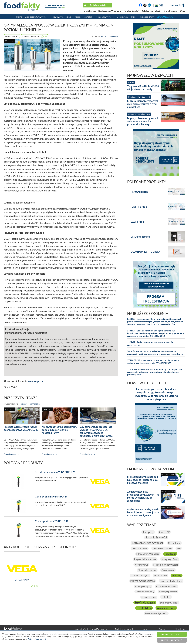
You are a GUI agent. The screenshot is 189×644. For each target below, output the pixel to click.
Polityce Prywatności (37, 639)
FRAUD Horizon (139, 192)
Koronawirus (141, 565)
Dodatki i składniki (162, 549)
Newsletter (180, 630)
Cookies (163, 630)
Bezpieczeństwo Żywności (37, 17)
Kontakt (147, 630)
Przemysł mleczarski (167, 587)
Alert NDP (164, 532)
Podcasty (177, 576)
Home (19, 17)
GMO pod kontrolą (141, 237)
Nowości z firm (147, 17)
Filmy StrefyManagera (148, 554)
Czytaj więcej (10, 454)
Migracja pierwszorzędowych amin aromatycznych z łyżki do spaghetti (143, 104)
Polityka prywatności (125, 630)
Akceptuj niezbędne (171, 640)
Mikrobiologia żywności (166, 565)
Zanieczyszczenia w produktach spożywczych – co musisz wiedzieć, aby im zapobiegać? (143, 496)
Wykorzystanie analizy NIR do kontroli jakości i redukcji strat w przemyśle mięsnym (143, 512)
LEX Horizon (137, 222)
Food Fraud (170, 554)
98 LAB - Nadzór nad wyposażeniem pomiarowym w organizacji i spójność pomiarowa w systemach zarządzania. (155, 353)
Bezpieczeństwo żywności (147, 543)
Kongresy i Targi (170, 559)
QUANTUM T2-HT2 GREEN (146, 252)
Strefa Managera (165, 17)
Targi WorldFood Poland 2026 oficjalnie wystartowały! (143, 88)
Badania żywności (156, 538)
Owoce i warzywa (140, 576)
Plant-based (160, 576)
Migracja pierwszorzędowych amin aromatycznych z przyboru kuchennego (143, 121)
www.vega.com (36, 381)
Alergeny (148, 532)
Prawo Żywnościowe (61, 17)
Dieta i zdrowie (140, 549)
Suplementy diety (169, 603)
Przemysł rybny (149, 598)
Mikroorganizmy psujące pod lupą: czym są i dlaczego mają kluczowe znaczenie (142, 480)
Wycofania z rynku (166, 608)
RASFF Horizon (139, 207)
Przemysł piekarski (168, 592)
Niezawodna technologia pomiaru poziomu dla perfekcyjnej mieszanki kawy (59, 430)
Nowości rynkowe (147, 570)
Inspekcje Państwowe (145, 559)
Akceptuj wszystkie (171, 634)
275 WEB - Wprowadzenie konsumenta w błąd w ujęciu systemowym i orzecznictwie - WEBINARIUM (153, 362)
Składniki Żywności (105, 17)
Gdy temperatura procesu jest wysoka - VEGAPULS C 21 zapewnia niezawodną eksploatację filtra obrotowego (96, 431)
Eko (179, 549)
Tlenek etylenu (144, 608)
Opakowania (123, 17)
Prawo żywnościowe (143, 581)
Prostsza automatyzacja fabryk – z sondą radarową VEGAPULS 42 (21, 428)
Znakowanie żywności (156, 614)
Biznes (134, 17)
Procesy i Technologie (84, 17)
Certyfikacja (174, 543)
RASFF (166, 597)
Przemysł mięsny (143, 587)
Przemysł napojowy (145, 592)
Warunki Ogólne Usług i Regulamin (91, 630)
